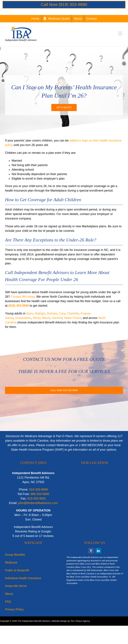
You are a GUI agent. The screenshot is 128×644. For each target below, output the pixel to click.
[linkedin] (98, 551)
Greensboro (23, 318)
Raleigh (40, 313)
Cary (62, 313)
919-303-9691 (37, 499)
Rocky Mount (41, 318)
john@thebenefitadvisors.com (38, 503)
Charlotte (73, 313)
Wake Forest (73, 318)
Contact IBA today (23, 297)
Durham (52, 313)
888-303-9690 (40, 494)
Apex (30, 313)
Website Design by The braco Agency (71, 621)
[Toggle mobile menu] (120, 33)
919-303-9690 (38, 490)
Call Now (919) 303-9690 (64, 4)
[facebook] (91, 551)
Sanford (57, 318)
